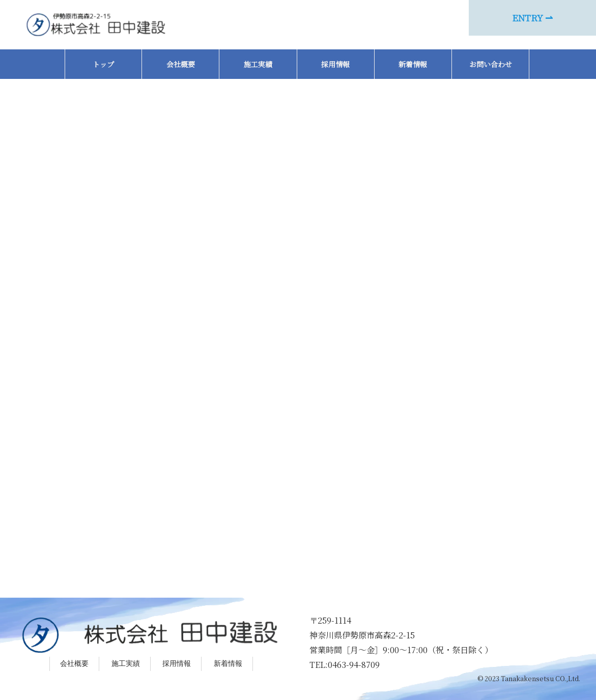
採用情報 (335, 64)
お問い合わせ (491, 64)
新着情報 (413, 64)
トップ (103, 64)
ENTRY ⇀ (532, 18)
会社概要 (181, 64)
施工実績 (258, 64)
